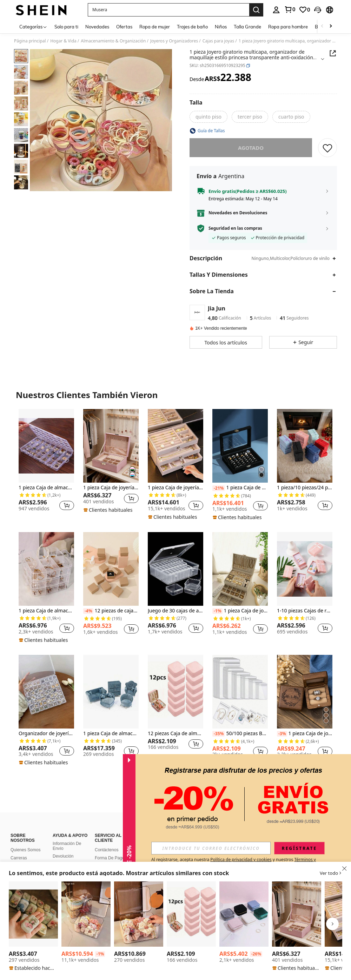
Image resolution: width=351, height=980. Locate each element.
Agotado (251, 148)
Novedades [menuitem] (97, 27)
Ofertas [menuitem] (124, 27)
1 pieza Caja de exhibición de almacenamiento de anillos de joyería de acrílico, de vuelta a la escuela (240, 488)
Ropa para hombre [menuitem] (288, 27)
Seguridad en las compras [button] (235, 228)
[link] (290, 9)
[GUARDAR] (327, 148)
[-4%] (88, 611)
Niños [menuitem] (221, 27)
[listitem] (46, 463)
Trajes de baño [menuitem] (192, 27)
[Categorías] (33, 26)
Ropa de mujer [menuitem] (155, 27)
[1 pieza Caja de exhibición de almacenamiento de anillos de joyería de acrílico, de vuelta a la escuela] (240, 446)
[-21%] (218, 488)
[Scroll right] (331, 26)
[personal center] (276, 10)
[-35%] (218, 734)
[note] (109, 510)
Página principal (30, 41)
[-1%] (217, 611)
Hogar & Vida (63, 41)
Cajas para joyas (218, 41)
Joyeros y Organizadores (174, 41)
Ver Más (175, 782)
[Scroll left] (322, 26)
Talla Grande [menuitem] (247, 27)
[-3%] (282, 734)
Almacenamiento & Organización (113, 41)
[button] (168, 10)
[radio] (208, 117)
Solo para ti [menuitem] (66, 27)
